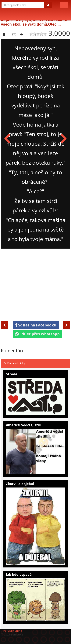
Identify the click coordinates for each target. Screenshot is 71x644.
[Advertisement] (35, 284)
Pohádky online (13, 631)
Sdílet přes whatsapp (37, 334)
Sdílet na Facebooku (36, 325)
